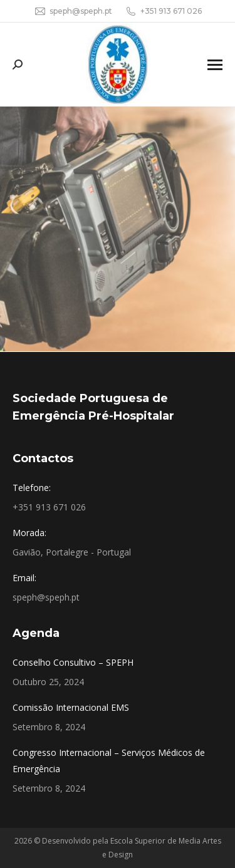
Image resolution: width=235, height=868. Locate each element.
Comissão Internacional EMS (71, 707)
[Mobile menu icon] (215, 65)
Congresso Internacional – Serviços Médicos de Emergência (109, 761)
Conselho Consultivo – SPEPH (73, 662)
